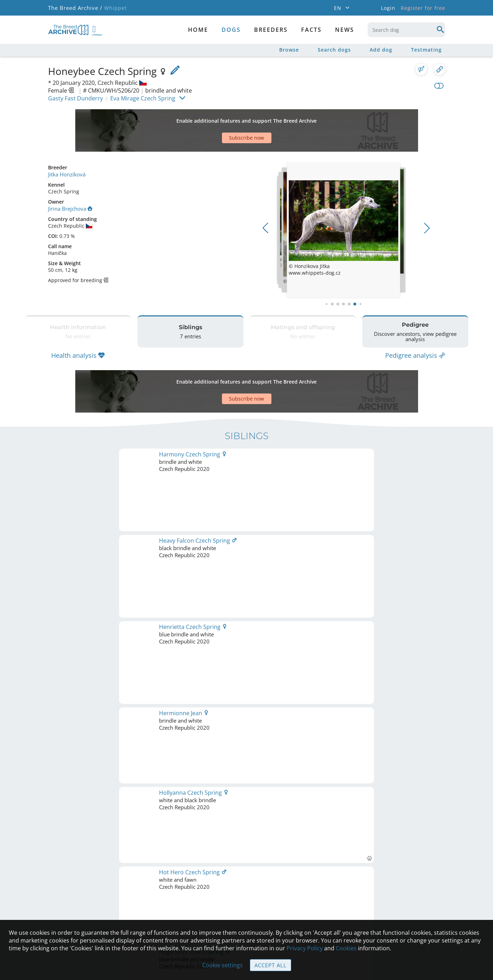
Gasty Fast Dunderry (75, 98)
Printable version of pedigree (247, 544)
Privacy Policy (305, 949)
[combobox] (406, 30)
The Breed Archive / (75, 8)
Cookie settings (223, 966)
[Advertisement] (219, 118)
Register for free (423, 8)
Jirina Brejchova (70, 183)
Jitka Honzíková (66, 149)
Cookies (346, 949)
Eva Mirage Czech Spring (143, 98)
